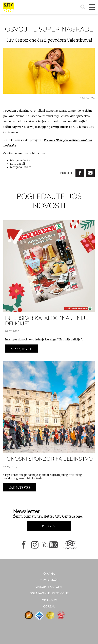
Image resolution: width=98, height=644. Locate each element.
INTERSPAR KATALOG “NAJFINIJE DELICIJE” (47, 321)
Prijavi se (49, 526)
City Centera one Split (68, 116)
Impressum (49, 600)
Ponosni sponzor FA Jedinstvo (48, 459)
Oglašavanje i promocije (49, 593)
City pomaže (49, 580)
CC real (49, 606)
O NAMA (49, 574)
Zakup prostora (49, 587)
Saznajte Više (21, 349)
